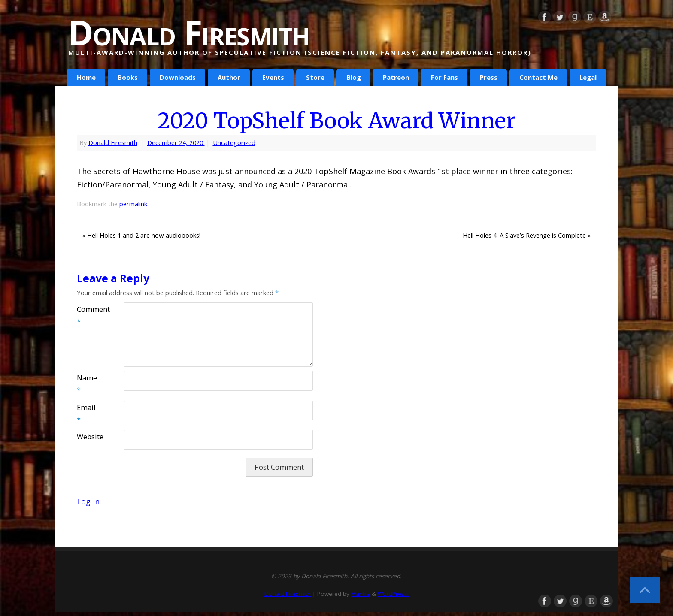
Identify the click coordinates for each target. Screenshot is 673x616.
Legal (588, 77)
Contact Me (538, 77)
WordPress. (393, 594)
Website (89, 437)
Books (128, 77)
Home (86, 77)
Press (489, 77)
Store (315, 77)
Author (229, 77)
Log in (88, 501)
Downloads (178, 77)
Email (86, 414)
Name (87, 384)
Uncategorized (234, 142)
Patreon (396, 77)
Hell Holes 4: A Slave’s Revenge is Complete (527, 235)
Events (273, 77)
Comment (89, 315)
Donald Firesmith (189, 32)
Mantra (361, 594)
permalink (133, 204)
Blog (354, 77)
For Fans (444, 77)
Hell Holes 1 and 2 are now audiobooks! (141, 235)
